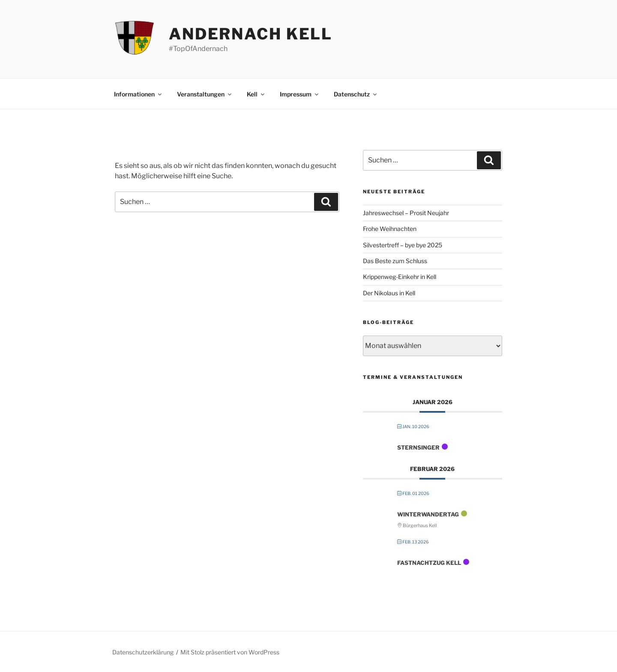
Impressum (300, 94)
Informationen (138, 94)
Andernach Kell (251, 34)
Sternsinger (418, 447)
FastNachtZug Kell (429, 563)
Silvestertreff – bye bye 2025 (403, 245)
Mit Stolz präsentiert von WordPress (230, 652)
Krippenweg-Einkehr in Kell (400, 277)
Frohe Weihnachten (390, 229)
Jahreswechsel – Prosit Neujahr (406, 213)
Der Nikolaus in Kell (389, 293)
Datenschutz (356, 94)
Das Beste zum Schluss (395, 261)
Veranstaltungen (205, 94)
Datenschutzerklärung (143, 652)
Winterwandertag (428, 514)
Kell (256, 94)
